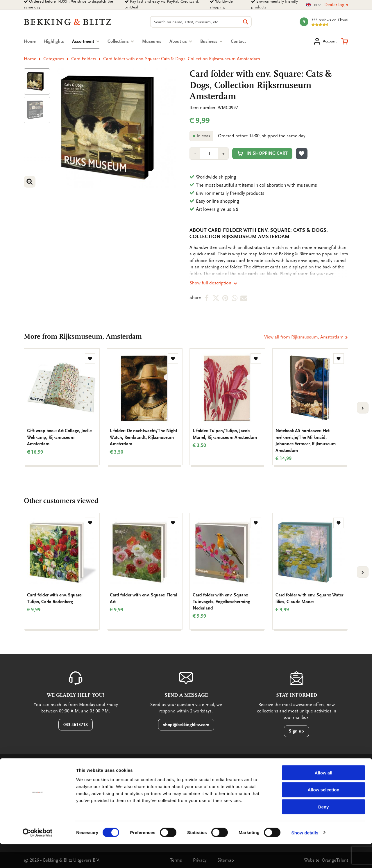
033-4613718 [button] (76, 725)
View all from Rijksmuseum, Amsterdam (306, 337)
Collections (121, 41)
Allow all (324, 797)
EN (314, 5)
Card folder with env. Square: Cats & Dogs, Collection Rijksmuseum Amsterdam (182, 59)
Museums (152, 41)
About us (181, 41)
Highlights (54, 41)
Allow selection (323, 814)
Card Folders (84, 59)
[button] (345, 41)
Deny (324, 831)
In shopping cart (262, 153)
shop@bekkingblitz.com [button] (186, 725)
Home (30, 41)
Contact (238, 41)
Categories (54, 59)
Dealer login (336, 5)
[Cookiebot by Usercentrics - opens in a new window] (38, 857)
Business (211, 41)
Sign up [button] (296, 731)
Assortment (86, 41)
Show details (305, 857)
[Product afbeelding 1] (37, 81)
